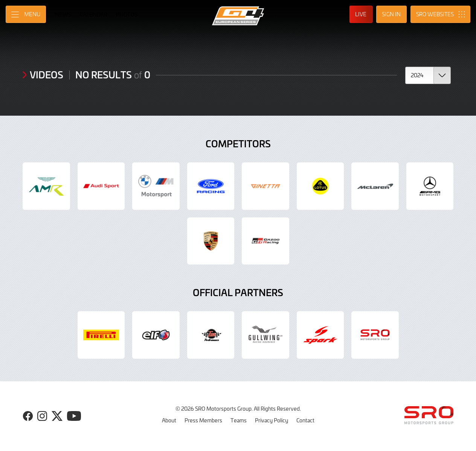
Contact (305, 420)
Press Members (203, 420)
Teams (239, 420)
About (169, 420)
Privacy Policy (272, 420)
